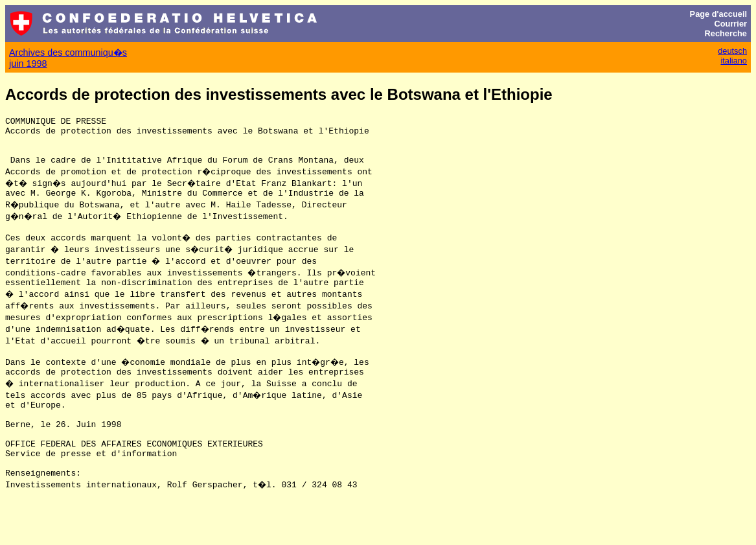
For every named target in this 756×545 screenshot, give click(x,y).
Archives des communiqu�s (68, 52)
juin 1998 (28, 64)
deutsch (732, 51)
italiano (734, 61)
